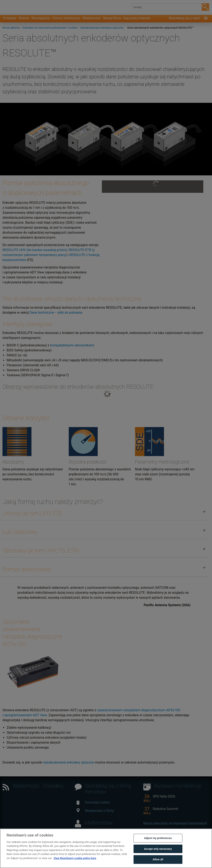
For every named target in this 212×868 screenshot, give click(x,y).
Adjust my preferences (158, 859)
